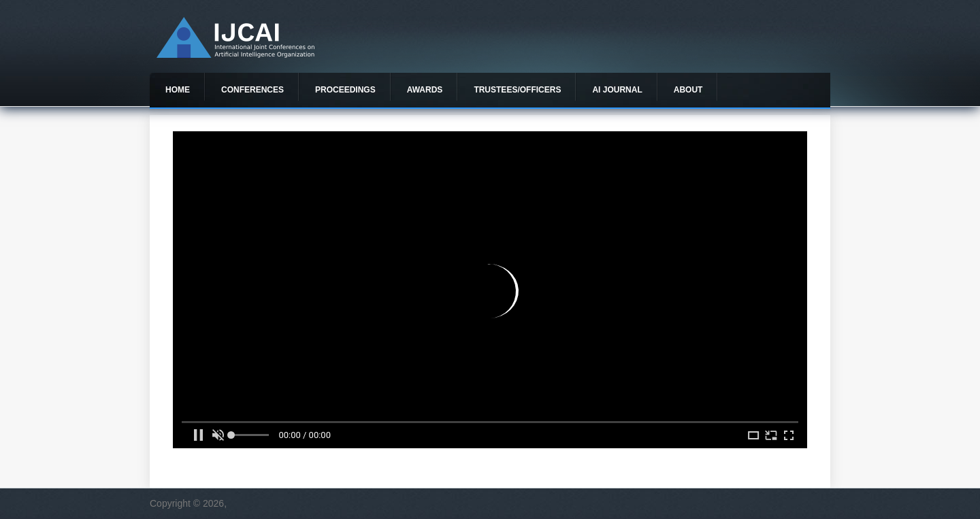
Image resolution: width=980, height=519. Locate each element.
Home (178, 90)
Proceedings (345, 90)
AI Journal (617, 90)
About (688, 90)
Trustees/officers (517, 90)
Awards (425, 90)
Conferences (252, 90)
